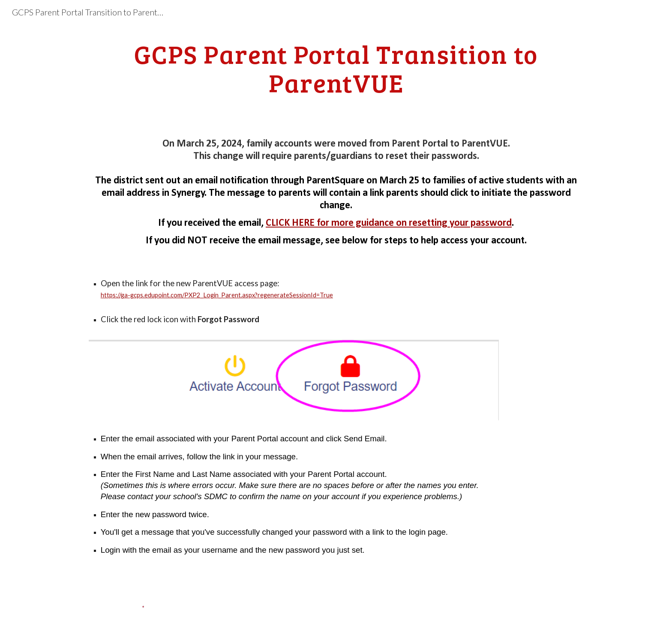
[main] (336, 68)
